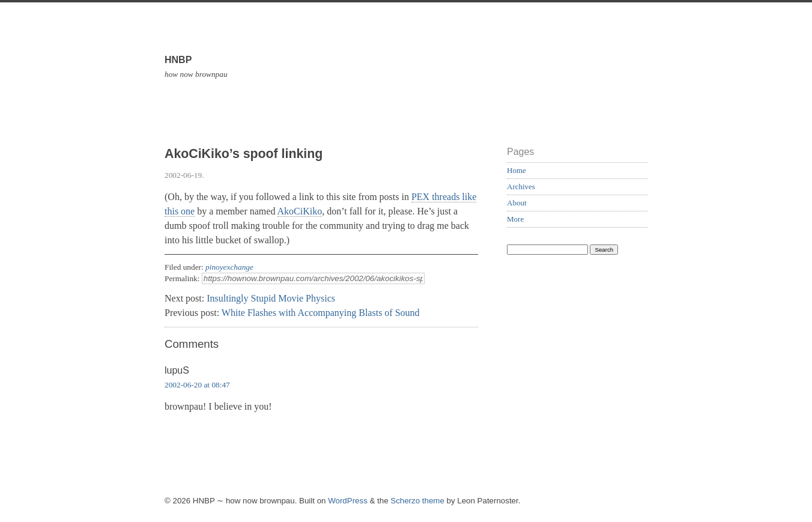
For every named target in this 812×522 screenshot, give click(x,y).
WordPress (348, 501)
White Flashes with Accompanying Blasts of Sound (321, 313)
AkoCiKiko (300, 211)
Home (517, 170)
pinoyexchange (229, 267)
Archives (521, 187)
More (515, 219)
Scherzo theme (417, 501)
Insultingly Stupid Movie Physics (271, 298)
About (517, 203)
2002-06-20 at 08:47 (197, 385)
